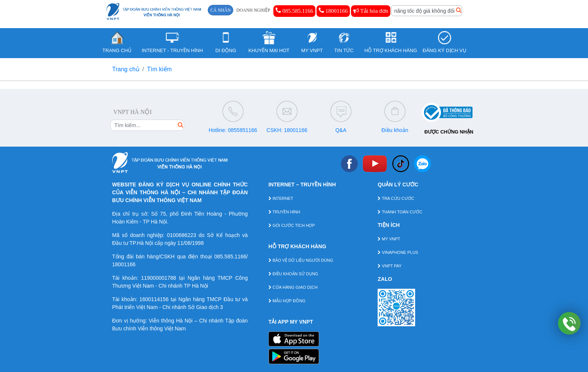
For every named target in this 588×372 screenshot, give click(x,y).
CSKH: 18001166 (287, 130)
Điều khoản (395, 130)
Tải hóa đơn (371, 11)
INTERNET (281, 198)
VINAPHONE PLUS (398, 252)
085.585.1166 (294, 10)
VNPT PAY (390, 266)
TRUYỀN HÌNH (284, 212)
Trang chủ (126, 69)
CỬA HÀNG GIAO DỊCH (293, 287)
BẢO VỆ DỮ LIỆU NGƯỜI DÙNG (301, 260)
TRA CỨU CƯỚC (396, 198)
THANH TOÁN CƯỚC (400, 212)
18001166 (333, 10)
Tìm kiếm (159, 69)
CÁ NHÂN (220, 10)
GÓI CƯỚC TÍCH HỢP (292, 225)
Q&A (341, 130)
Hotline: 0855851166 (233, 130)
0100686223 (181, 235)
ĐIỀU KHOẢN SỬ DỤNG (293, 274)
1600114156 (154, 299)
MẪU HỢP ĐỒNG (287, 301)
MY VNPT (389, 239)
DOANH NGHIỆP (253, 10)
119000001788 (158, 278)
